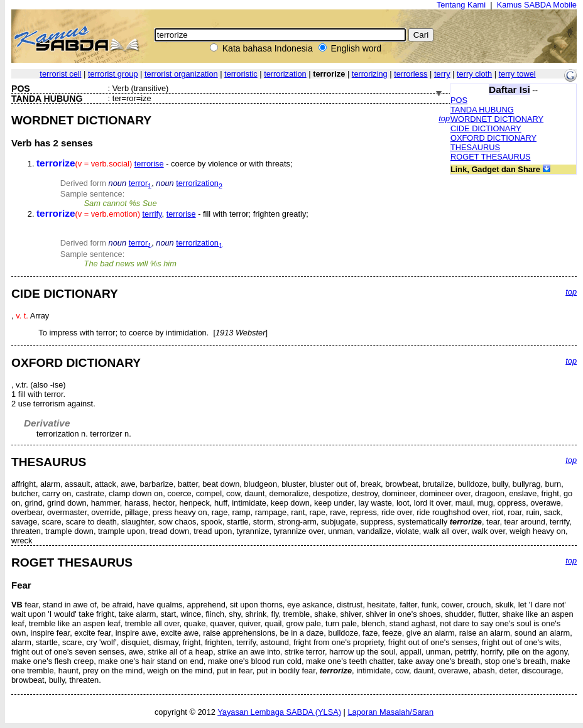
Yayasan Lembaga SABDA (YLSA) (279, 712)
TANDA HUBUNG (482, 110)
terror (140, 183)
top (444, 118)
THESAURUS (475, 147)
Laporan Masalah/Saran (390, 712)
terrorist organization (181, 74)
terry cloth (474, 74)
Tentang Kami (461, 5)
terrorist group (113, 74)
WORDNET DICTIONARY (497, 119)
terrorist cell (60, 74)
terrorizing (370, 74)
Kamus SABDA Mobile (537, 5)
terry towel (517, 74)
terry (442, 74)
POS (459, 100)
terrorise (149, 164)
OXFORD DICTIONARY (493, 138)
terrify (152, 214)
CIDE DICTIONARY (486, 128)
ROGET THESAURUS (491, 157)
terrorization (285, 74)
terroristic (241, 74)
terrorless (411, 74)
